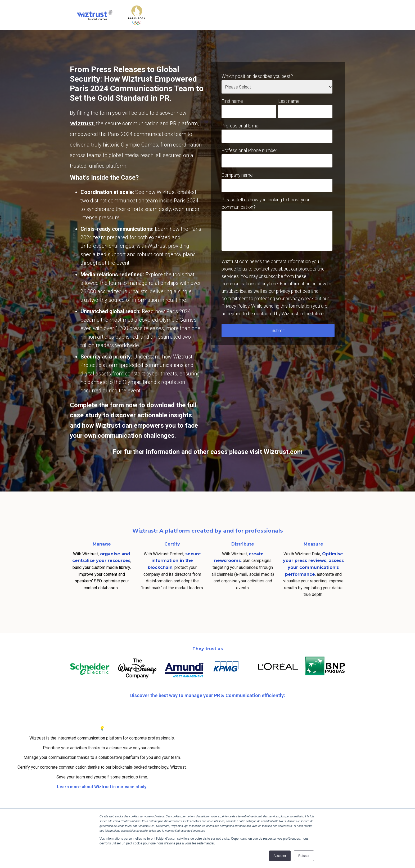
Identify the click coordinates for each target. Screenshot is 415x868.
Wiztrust (82, 123)
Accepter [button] (280, 856)
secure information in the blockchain (174, 561)
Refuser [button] (304, 856)
